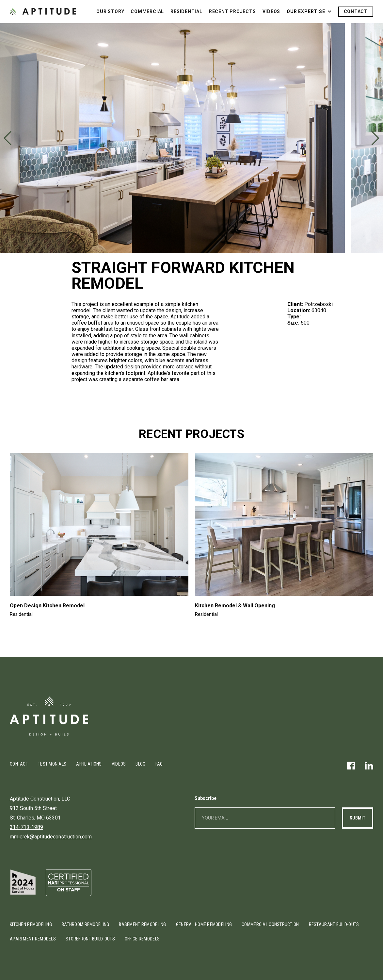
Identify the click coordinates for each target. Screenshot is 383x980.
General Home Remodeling (204, 924)
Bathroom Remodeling (85, 924)
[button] (309, 12)
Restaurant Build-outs (334, 924)
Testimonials (52, 764)
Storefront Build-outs (90, 939)
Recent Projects (232, 11)
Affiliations (89, 764)
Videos (271, 11)
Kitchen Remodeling (31, 924)
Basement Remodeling (142, 924)
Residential (186, 11)
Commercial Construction (270, 924)
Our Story (110, 11)
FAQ (159, 764)
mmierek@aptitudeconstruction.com (51, 837)
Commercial (147, 11)
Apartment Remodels (33, 939)
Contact (356, 11)
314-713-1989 (26, 827)
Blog (140, 764)
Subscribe (206, 798)
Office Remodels (142, 939)
